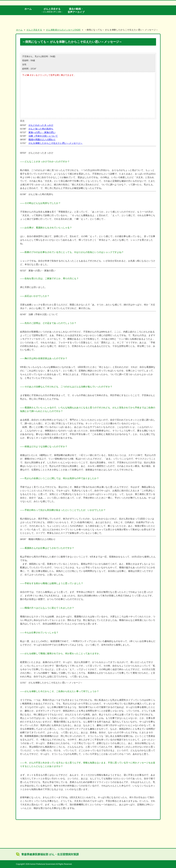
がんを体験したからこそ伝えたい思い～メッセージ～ (56, 143)
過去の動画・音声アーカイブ (76, 10)
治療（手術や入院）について (43, 136)
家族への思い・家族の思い (42, 132)
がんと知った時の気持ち (41, 129)
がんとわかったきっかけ (41, 125)
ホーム (28, 9)
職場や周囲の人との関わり (42, 139)
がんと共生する (52, 10)
